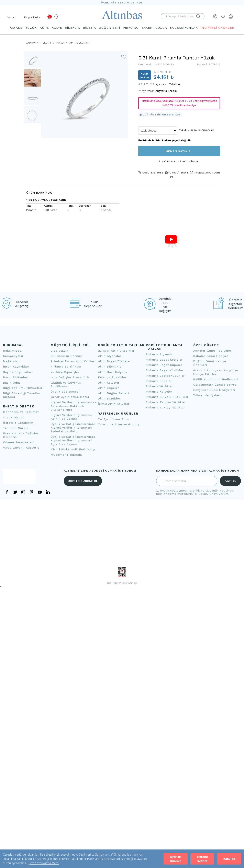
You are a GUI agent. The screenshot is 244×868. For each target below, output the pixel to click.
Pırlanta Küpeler (159, 381)
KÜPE (44, 28)
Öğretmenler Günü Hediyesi (215, 385)
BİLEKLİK (72, 28)
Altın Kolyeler (109, 383)
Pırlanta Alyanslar (160, 354)
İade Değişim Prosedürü (70, 377)
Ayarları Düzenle (176, 859)
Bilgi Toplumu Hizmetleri (23, 388)
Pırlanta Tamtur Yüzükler (73, 43)
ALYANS (16, 28)
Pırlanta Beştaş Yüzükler (165, 376)
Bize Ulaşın (60, 351)
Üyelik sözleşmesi (174, 491)
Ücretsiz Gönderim (18, 423)
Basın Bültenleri (16, 377)
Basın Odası (12, 383)
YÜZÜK (31, 28)
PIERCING (131, 28)
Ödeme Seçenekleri (18, 442)
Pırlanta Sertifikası (66, 367)
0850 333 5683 (151, 172)
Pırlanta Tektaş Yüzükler (165, 407)
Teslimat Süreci (16, 428)
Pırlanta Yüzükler (159, 386)
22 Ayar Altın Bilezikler (116, 351)
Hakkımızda (12, 351)
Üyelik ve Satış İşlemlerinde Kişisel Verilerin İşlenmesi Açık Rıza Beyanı (73, 440)
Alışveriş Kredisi (166, 91)
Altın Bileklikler (110, 367)
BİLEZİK (90, 28)
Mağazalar (11, 361)
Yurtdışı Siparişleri (66, 372)
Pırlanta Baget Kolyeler (164, 360)
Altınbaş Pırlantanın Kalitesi (73, 361)
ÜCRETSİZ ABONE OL (83, 481)
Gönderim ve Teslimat (21, 412)
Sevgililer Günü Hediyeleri (214, 390)
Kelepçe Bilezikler (112, 377)
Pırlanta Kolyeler (159, 392)
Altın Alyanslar (110, 356)
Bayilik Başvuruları (18, 372)
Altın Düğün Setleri (114, 393)
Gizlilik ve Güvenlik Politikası (212, 491)
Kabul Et (229, 859)
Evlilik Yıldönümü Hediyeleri (216, 379)
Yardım (12, 17)
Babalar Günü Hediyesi (211, 356)
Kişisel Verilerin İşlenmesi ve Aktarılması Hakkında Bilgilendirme (74, 406)
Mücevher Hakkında (66, 455)
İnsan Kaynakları (16, 367)
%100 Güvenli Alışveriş (21, 448)
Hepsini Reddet (202, 859)
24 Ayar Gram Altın (114, 419)
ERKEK (147, 28)
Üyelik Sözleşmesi (65, 392)
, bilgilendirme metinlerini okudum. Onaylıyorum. (195, 492)
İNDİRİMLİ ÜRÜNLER (217, 28)
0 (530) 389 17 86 (178, 174)
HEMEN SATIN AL (179, 151)
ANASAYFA (32, 43)
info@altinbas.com (206, 172)
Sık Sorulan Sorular (66, 356)
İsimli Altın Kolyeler (114, 404)
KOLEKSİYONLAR (184, 28)
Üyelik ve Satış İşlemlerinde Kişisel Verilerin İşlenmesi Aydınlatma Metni (73, 428)
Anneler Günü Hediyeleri (213, 351)
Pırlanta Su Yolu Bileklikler (167, 397)
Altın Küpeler (109, 388)
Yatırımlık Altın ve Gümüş (119, 424)
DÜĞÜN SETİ (109, 28)
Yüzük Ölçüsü (14, 417)
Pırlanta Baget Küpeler (164, 365)
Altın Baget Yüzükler (114, 361)
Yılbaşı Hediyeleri (207, 395)
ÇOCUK (161, 28)
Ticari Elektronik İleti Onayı (73, 449)
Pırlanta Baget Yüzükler (165, 370)
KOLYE (57, 28)
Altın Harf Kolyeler (113, 372)
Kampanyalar (13, 356)
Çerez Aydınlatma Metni (44, 863)
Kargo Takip (32, 17)
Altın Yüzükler (109, 398)
